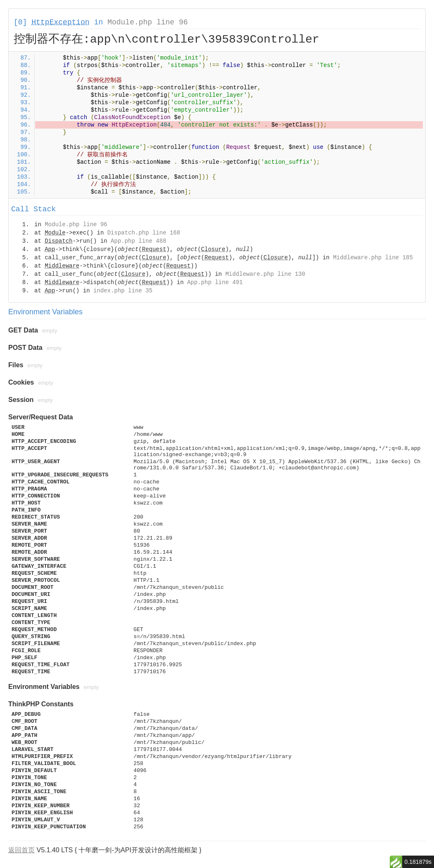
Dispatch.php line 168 (143, 233)
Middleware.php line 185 (373, 258)
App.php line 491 (215, 282)
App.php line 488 (138, 241)
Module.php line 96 (148, 22)
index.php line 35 (123, 291)
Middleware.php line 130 (265, 274)
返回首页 (21, 850)
